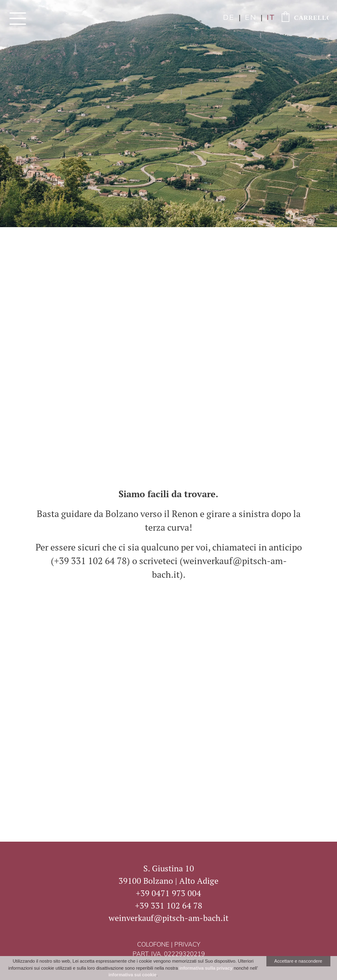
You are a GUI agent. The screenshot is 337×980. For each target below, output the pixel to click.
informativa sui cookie (133, 975)
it (271, 18)
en (251, 18)
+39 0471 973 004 (168, 893)
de (229, 18)
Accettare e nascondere (298, 961)
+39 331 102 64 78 (169, 905)
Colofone (153, 945)
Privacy (187, 945)
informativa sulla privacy (206, 968)
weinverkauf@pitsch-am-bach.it (168, 918)
